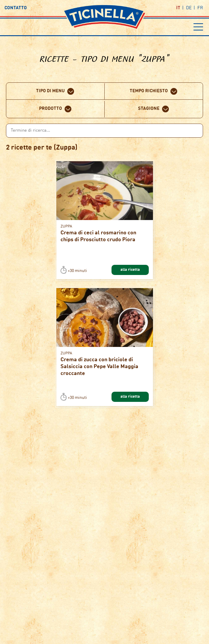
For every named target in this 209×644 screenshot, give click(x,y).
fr (200, 8)
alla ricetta (130, 270)
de (189, 8)
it (178, 8)
